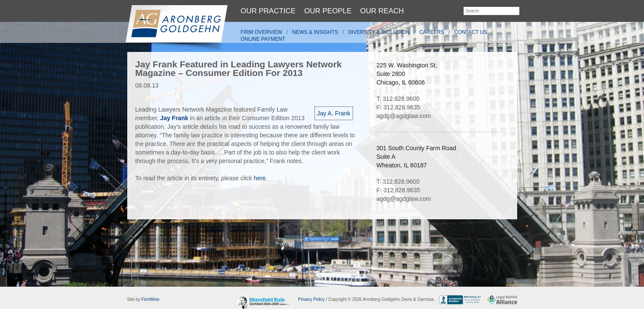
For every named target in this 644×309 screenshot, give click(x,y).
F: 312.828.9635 (398, 107)
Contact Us (471, 32)
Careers (432, 32)
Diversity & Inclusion (379, 32)
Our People (328, 11)
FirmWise (150, 299)
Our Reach (382, 11)
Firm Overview (262, 32)
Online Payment (263, 39)
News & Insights (315, 32)
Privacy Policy (312, 299)
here (260, 178)
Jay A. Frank (334, 113)
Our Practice (268, 11)
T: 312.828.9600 (398, 99)
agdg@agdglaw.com (404, 116)
